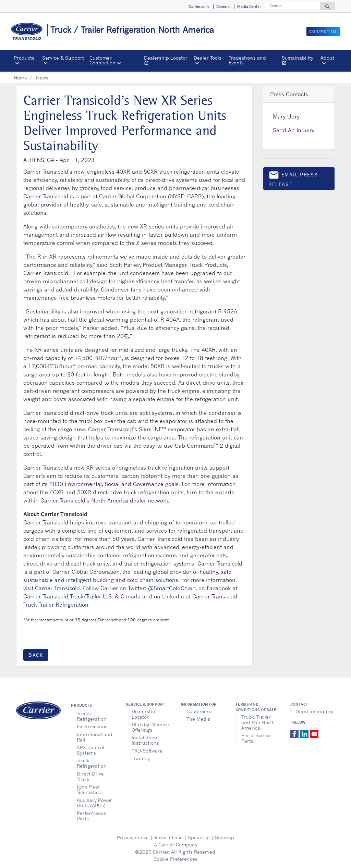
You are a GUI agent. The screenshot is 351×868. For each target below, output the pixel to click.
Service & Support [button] (63, 58)
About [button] (327, 58)
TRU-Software (147, 751)
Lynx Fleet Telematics (89, 789)
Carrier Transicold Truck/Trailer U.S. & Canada (82, 596)
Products (81, 705)
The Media (198, 719)
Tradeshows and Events (247, 60)
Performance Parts (92, 816)
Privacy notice (133, 837)
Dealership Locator (167, 61)
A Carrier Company (176, 845)
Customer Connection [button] (102, 60)
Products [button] (24, 58)
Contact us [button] (323, 32)
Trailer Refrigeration (92, 716)
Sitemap (225, 837)
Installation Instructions (145, 740)
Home (20, 78)
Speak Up (199, 837)
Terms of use (168, 837)
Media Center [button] (249, 7)
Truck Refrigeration (92, 763)
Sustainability (300, 61)
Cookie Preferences (175, 859)
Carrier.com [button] (199, 7)
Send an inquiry (315, 711)
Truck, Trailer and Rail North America (258, 722)
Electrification (92, 726)
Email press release (293, 178)
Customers (199, 711)
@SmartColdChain (172, 588)
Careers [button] (223, 7)
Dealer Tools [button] (208, 58)
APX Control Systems (90, 750)
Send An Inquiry (294, 130)
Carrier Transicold (46, 196)
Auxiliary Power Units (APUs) (94, 803)
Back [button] (36, 655)
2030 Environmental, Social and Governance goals (114, 484)
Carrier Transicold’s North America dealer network (104, 500)
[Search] (293, 6)
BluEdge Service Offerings (150, 727)
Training (141, 758)
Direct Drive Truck (90, 776)
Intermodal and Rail (95, 737)
